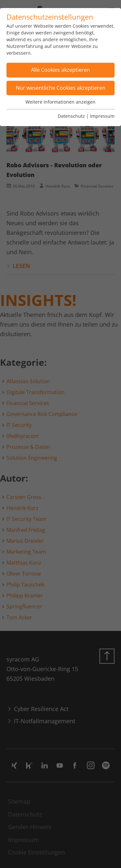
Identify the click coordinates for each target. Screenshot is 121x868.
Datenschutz (71, 116)
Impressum (102, 116)
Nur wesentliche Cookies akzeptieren (61, 88)
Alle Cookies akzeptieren (60, 70)
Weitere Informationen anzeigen (60, 102)
